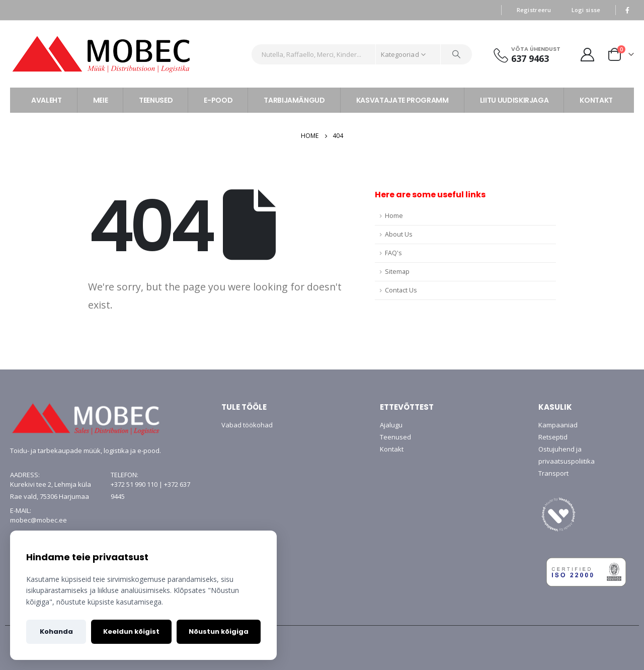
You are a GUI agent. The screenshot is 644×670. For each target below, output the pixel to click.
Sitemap (397, 272)
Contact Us (401, 290)
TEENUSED (156, 100)
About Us (399, 234)
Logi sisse (586, 10)
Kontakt (392, 449)
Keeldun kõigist (131, 631)
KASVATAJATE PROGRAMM (403, 100)
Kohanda (56, 631)
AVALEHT (47, 100)
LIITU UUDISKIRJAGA (514, 100)
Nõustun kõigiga (219, 631)
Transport (553, 473)
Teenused (395, 437)
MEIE (101, 100)
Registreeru (534, 10)
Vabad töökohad (247, 425)
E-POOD (218, 100)
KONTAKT (596, 100)
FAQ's (393, 253)
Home (394, 216)
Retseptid (553, 437)
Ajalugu (391, 425)
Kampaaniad (558, 425)
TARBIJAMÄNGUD (294, 100)
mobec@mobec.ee (38, 520)
